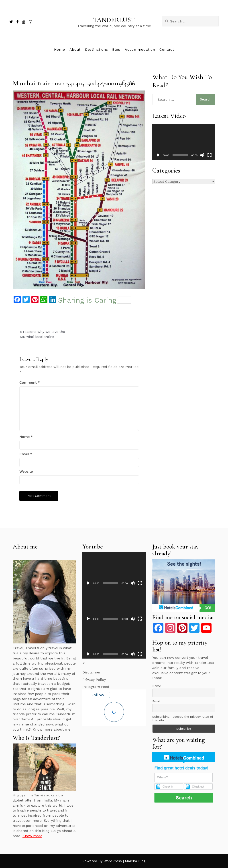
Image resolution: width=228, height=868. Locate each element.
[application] (184, 142)
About (75, 49)
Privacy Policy (94, 680)
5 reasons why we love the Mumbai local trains (42, 334)
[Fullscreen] (210, 155)
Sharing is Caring (95, 300)
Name (26, 437)
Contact (167, 49)
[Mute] (202, 155)
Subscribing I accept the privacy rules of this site (183, 718)
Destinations (96, 49)
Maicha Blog (135, 861)
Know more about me (52, 729)
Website (26, 471)
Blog (116, 49)
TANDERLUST (114, 20)
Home (60, 49)
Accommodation (140, 49)
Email (26, 454)
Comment (30, 383)
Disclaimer (92, 672)
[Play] (158, 155)
